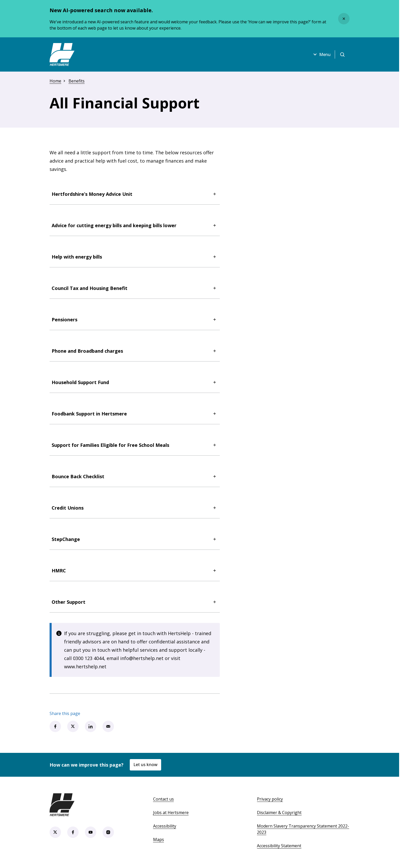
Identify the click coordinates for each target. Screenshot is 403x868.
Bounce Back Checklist (135, 476)
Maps (159, 839)
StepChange (135, 539)
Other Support (135, 602)
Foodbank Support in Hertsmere (135, 414)
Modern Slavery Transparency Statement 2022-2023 (303, 829)
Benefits (77, 81)
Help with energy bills (135, 257)
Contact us (163, 799)
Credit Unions (135, 508)
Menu (321, 54)
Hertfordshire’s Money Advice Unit (135, 194)
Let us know (145, 765)
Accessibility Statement (279, 846)
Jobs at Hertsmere (171, 813)
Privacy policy (270, 799)
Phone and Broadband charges (135, 351)
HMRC (135, 571)
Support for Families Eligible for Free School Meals (135, 445)
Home (55, 81)
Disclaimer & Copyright (279, 813)
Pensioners (135, 320)
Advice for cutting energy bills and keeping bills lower (135, 225)
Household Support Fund (135, 382)
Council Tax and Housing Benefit (135, 288)
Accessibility (165, 826)
